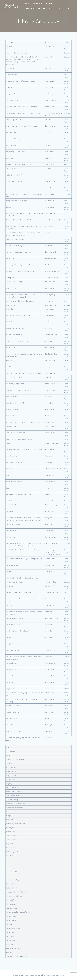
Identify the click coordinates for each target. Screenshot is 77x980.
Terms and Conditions (35, 8)
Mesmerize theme (58, 975)
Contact (51, 8)
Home (28, 4)
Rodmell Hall (11, 6)
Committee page (64, 8)
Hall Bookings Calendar (43, 4)
